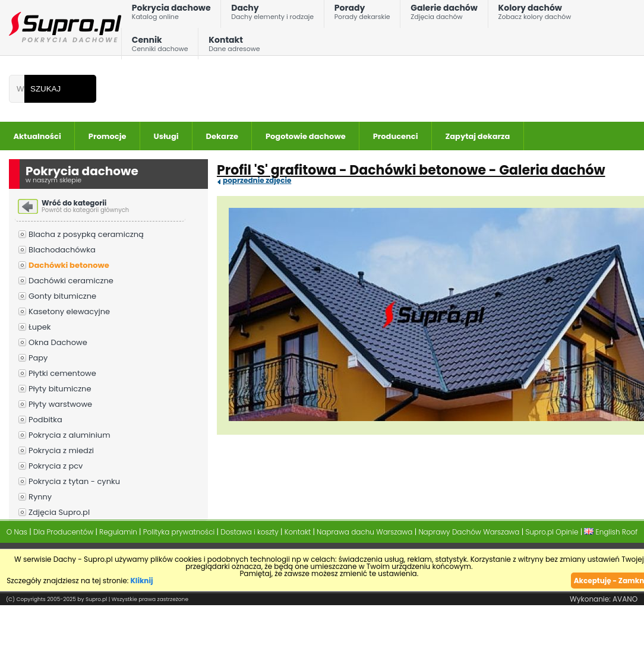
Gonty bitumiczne (62, 296)
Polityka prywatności (179, 532)
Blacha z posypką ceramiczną (86, 234)
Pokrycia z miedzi (61, 450)
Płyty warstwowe (60, 404)
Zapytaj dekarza (478, 136)
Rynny (40, 497)
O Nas (17, 532)
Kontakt (234, 47)
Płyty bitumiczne (60, 389)
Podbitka (45, 420)
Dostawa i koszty (250, 532)
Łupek (40, 327)
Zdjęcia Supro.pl (59, 512)
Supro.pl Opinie (552, 532)
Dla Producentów (63, 532)
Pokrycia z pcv (56, 466)
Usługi (166, 136)
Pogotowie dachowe (306, 136)
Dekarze (222, 136)
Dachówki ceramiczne (71, 281)
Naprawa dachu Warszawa (364, 532)
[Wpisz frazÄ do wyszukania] (17, 89)
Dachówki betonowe (69, 265)
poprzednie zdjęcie (257, 181)
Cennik (160, 47)
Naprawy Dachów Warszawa (469, 532)
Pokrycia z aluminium (70, 435)
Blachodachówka (62, 250)
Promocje (108, 136)
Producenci (396, 136)
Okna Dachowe (58, 342)
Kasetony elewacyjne (69, 311)
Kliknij (142, 581)
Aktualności (37, 136)
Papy (38, 358)
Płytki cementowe (62, 373)
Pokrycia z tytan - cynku (74, 481)
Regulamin (118, 532)
